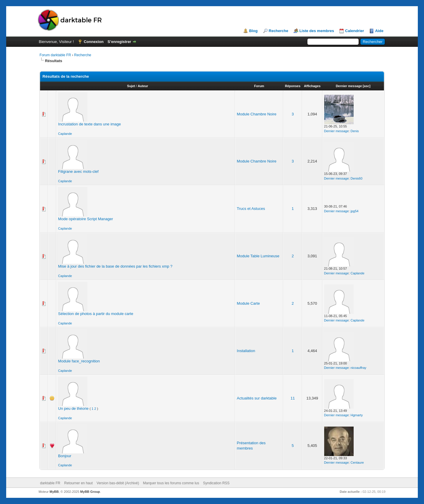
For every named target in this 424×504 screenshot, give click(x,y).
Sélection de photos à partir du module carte (96, 314)
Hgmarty (357, 415)
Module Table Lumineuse (258, 256)
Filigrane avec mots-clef (78, 171)
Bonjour (65, 456)
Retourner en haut (78, 483)
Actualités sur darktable (257, 398)
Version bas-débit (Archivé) (118, 483)
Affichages (312, 86)
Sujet (131, 86)
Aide (379, 31)
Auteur (143, 86)
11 (293, 398)
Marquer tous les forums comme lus (171, 483)
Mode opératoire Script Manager (85, 219)
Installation (246, 351)
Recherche (279, 31)
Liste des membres (317, 31)
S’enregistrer (119, 42)
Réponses (293, 86)
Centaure (357, 462)
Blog (253, 31)
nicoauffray (358, 368)
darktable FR (50, 483)
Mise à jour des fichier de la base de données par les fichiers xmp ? (115, 266)
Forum (259, 86)
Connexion (93, 42)
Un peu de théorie (73, 408)
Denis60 (356, 178)
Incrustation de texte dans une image (89, 124)
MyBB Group (90, 492)
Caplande (65, 134)
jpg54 (354, 211)
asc (367, 86)
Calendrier (355, 31)
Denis (355, 131)
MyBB (54, 492)
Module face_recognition (79, 361)
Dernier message (349, 86)
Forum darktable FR (55, 55)
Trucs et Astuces (251, 209)
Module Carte (248, 303)
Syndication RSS (216, 483)
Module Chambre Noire (256, 114)
